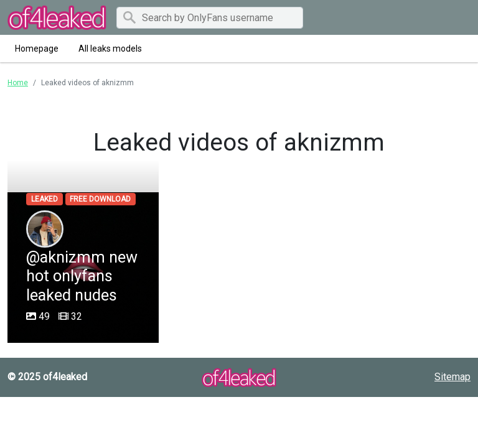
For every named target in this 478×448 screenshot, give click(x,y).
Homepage (37, 49)
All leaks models (110, 49)
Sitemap (452, 377)
